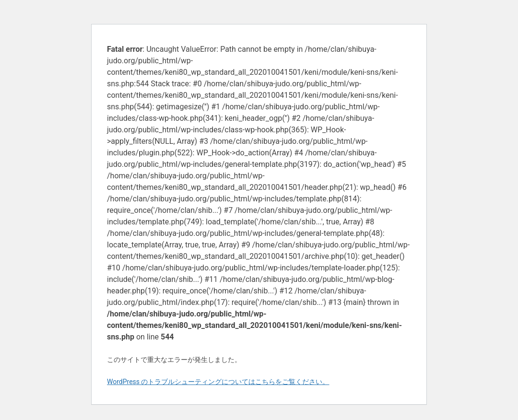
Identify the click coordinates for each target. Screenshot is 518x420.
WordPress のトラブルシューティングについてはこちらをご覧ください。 (218, 382)
